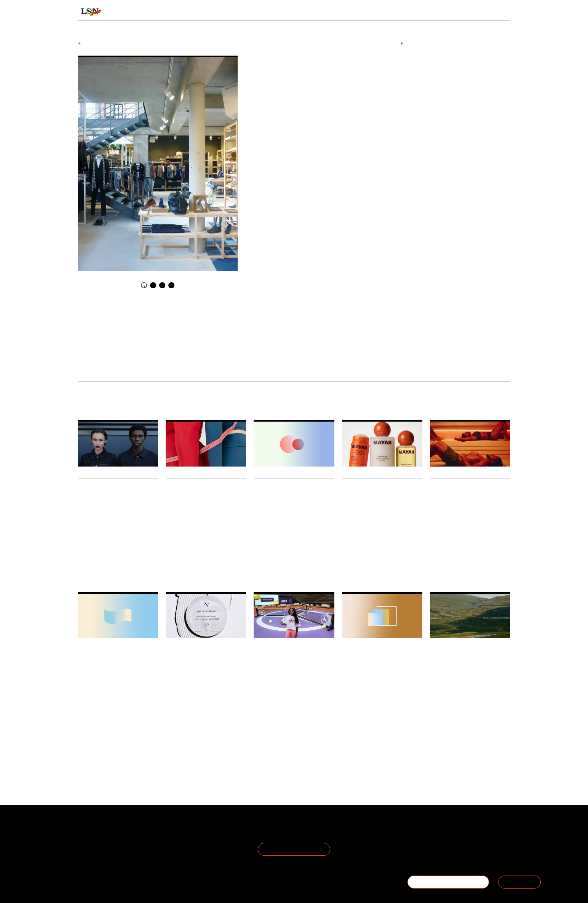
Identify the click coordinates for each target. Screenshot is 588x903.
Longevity (175, 731)
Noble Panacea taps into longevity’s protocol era (200, 666)
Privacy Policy (167, 838)
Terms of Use (167, 829)
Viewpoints (365, 12)
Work (97, 734)
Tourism (453, 724)
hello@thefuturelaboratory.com (468, 856)
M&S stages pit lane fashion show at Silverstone (113, 494)
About (86, 829)
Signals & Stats (137, 12)
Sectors (283, 12)
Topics (321, 12)
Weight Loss (196, 569)
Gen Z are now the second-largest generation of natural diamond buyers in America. (377, 705)
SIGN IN (519, 882)
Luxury (349, 721)
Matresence (410, 559)
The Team (92, 838)
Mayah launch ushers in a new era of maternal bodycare (380, 494)
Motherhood (353, 559)
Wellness (263, 552)
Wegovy (173, 569)
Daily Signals (257, 41)
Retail (116, 552)
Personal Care (381, 559)
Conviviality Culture (313, 82)
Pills (216, 569)
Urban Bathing (489, 552)
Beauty (282, 552)
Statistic (113, 734)
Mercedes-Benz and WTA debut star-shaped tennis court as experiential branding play (293, 676)
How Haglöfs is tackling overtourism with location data (467, 666)
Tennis (276, 751)
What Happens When (106, 368)
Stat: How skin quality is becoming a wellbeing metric (294, 494)
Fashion (85, 552)
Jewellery (368, 721)
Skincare (301, 552)
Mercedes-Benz (301, 751)
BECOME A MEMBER (448, 882)
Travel (436, 724)
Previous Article (97, 41)
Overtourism (477, 724)
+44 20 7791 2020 (454, 847)
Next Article (388, 41)
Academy (413, 12)
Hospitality (440, 556)
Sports (260, 751)
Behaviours (197, 12)
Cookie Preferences (176, 847)
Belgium (282, 82)
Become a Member (104, 847)
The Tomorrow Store (355, 82)
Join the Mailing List (294, 847)
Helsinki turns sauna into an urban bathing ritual (469, 494)
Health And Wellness (451, 552)
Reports (452, 12)
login (501, 12)
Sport (102, 552)
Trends (242, 12)
